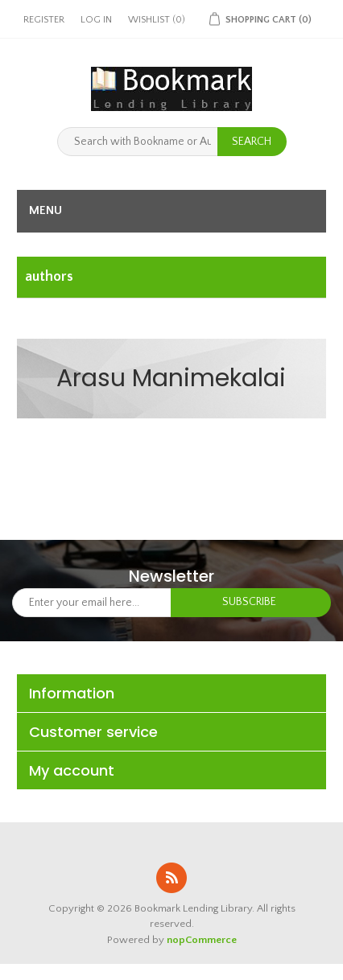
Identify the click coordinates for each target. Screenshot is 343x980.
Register (44, 20)
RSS (171, 878)
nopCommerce (202, 940)
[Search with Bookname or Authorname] (138, 142)
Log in (96, 20)
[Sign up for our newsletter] (92, 603)
